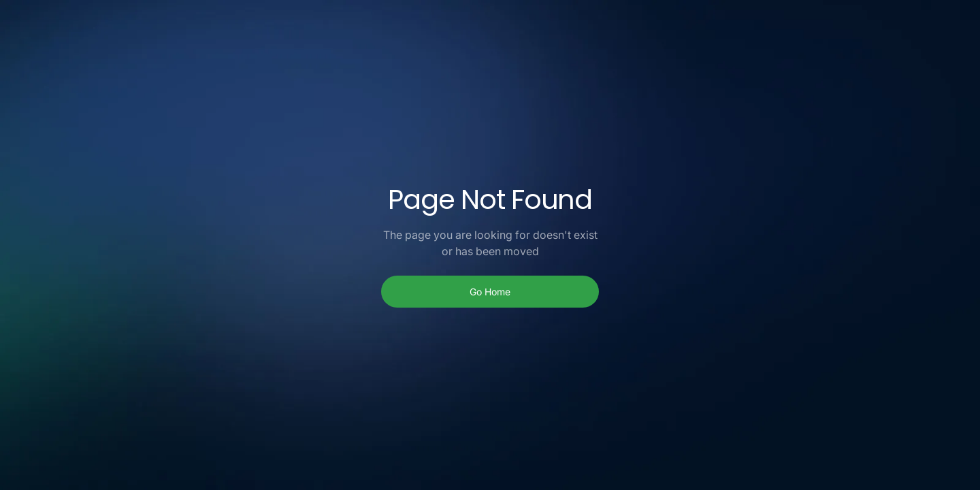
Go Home (490, 292)
